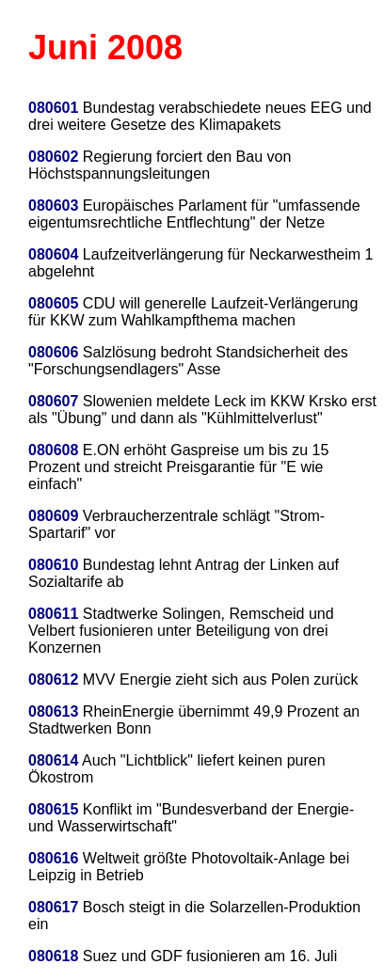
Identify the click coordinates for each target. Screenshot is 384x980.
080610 (53, 565)
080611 (53, 614)
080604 (53, 254)
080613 (53, 711)
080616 (53, 858)
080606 (53, 352)
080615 (53, 809)
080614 (53, 760)
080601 (53, 108)
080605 (53, 303)
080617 (53, 907)
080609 (53, 516)
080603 (53, 205)
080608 (53, 450)
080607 (53, 401)
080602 (53, 157)
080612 (53, 680)
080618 (53, 956)
